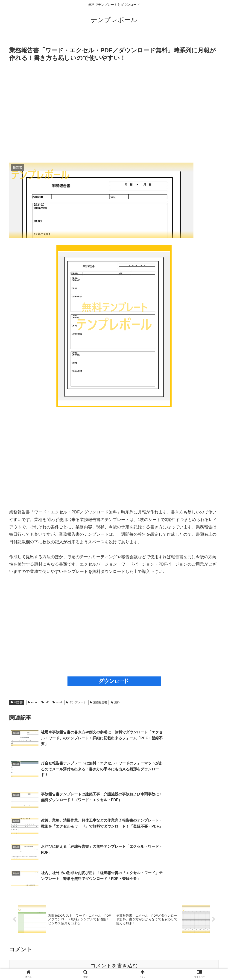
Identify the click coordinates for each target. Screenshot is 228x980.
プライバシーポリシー (136, 966)
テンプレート (76, 702)
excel (33, 702)
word (57, 702)
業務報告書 (98, 702)
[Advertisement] (114, 112)
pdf (45, 702)
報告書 (17, 702)
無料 (115, 702)
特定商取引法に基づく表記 (96, 966)
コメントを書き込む (114, 917)
